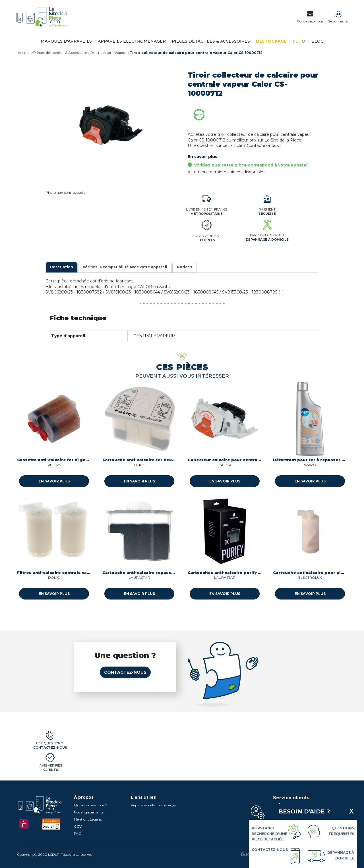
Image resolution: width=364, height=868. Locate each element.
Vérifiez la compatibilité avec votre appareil (125, 267)
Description (62, 267)
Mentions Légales (88, 819)
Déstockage (271, 41)
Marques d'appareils (66, 41)
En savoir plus (202, 157)
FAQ (78, 833)
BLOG (318, 41)
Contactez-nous (125, 672)
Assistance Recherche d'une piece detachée (269, 834)
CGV (78, 826)
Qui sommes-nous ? (91, 805)
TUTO (299, 41)
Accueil (24, 53)
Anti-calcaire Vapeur (109, 53)
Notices (184, 267)
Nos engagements (89, 812)
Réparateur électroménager (154, 805)
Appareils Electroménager (132, 41)
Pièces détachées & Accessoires (211, 41)
